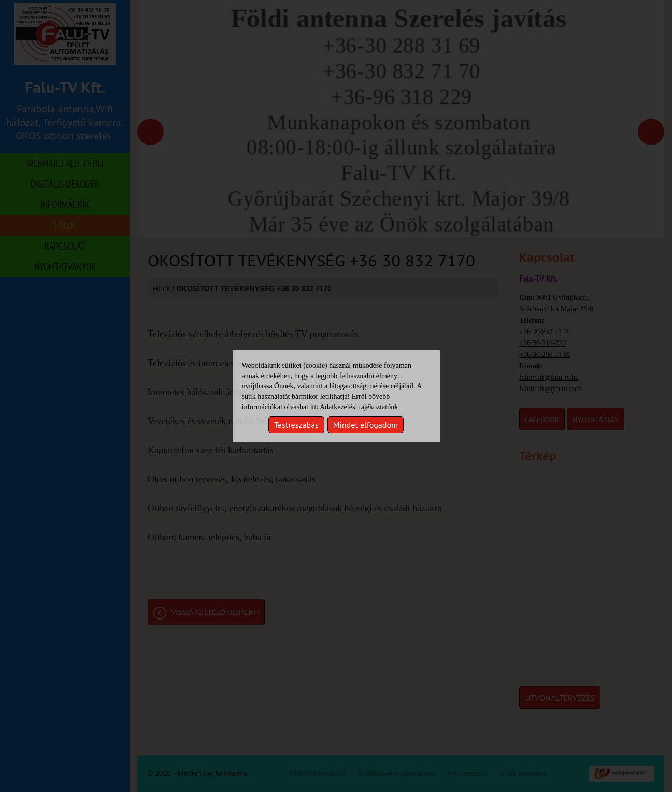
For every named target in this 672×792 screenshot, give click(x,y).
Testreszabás (296, 425)
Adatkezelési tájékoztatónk (359, 407)
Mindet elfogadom (366, 425)
